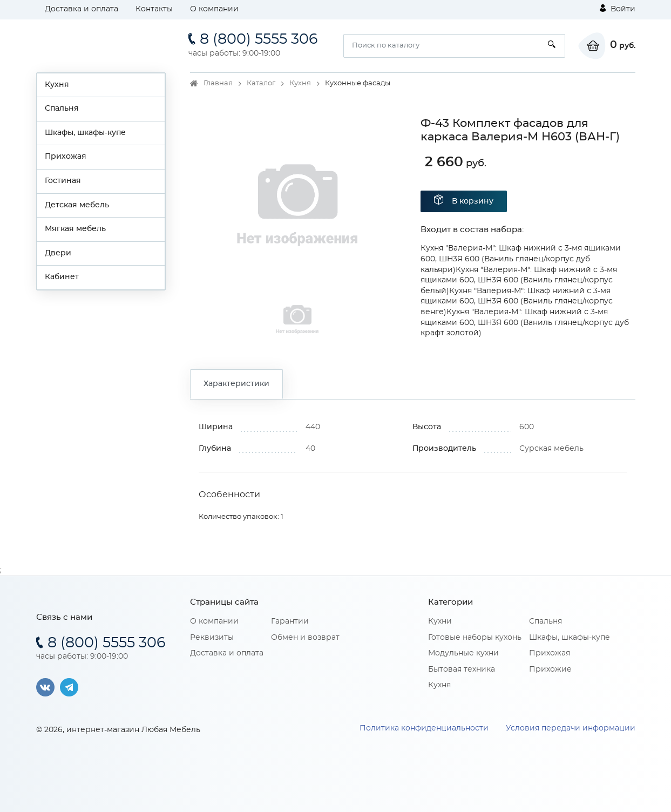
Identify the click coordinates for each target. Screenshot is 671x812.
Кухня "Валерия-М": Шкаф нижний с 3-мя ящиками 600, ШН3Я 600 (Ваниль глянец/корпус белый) (519, 280)
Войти (618, 9)
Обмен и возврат (305, 638)
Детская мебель (77, 205)
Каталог (261, 83)
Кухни (440, 621)
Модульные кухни (463, 653)
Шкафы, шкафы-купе (85, 133)
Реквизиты (212, 638)
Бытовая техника (462, 669)
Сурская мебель (551, 449)
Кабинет (62, 277)
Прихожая (66, 157)
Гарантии (290, 621)
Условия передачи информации (571, 728)
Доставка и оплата (82, 9)
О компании (214, 9)
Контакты (154, 9)
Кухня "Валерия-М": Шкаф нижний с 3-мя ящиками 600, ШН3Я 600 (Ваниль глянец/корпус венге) (517, 302)
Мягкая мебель (75, 229)
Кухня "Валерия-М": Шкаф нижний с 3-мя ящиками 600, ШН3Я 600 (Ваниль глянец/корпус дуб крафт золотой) (525, 323)
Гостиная (63, 181)
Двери (58, 253)
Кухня (57, 85)
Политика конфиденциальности (424, 728)
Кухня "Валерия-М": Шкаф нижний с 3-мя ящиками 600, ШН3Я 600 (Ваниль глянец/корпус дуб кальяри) (521, 259)
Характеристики (236, 384)
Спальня (62, 109)
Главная (218, 83)
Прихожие (550, 669)
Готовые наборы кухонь (475, 638)
